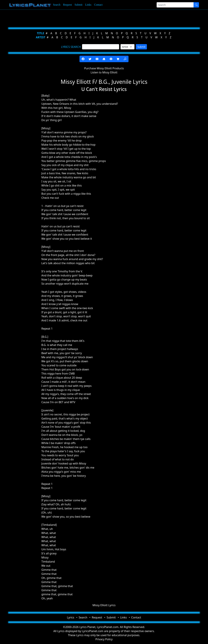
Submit (78, 5)
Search (57, 5)
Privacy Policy (104, 639)
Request (68, 5)
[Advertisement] (103, 18)
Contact (98, 5)
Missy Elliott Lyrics (104, 605)
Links (88, 5)
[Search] (175, 5)
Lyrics (71, 617)
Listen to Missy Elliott (104, 72)
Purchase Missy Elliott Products (104, 68)
